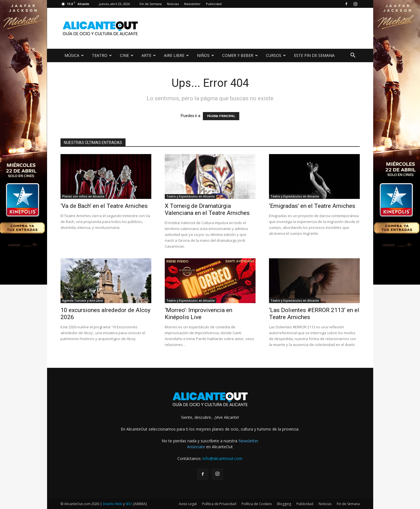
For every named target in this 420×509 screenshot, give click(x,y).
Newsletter (192, 4)
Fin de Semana (151, 4)
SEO (129, 504)
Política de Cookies (257, 504)
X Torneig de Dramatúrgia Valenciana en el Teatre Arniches (207, 209)
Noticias (173, 4)
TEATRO (102, 55)
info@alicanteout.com (222, 458)
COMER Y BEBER (240, 55)
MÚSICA (74, 55)
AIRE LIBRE (176, 55)
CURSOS (276, 55)
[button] (353, 56)
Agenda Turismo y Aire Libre (83, 301)
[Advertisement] (258, 28)
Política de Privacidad (219, 504)
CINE (127, 55)
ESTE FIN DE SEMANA (314, 55)
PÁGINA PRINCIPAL (221, 116)
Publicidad (214, 4)
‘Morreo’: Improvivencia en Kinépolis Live (199, 314)
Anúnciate (196, 447)
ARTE (149, 55)
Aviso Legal (188, 504)
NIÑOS (206, 55)
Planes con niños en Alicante (83, 196)
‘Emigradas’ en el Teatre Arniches (312, 206)
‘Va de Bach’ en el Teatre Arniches (104, 206)
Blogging (284, 504)
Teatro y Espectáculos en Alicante (191, 196)
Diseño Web (112, 504)
